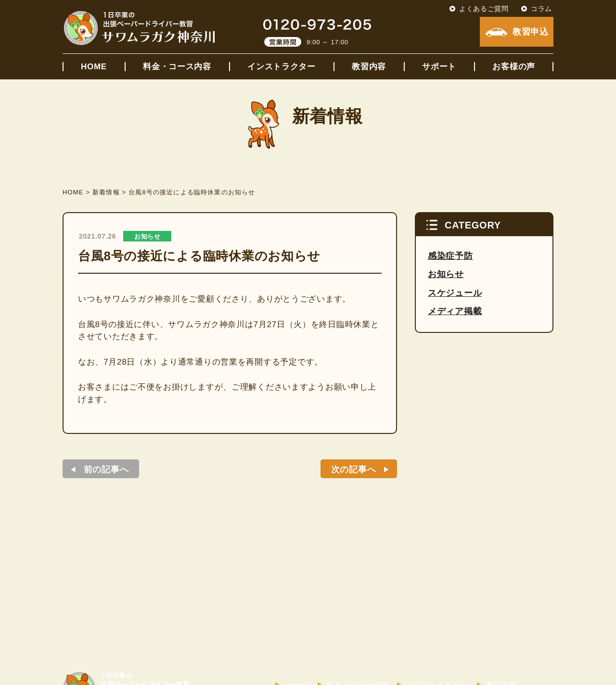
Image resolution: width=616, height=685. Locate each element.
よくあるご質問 (484, 9)
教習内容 (369, 67)
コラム (541, 9)
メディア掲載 (455, 311)
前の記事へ (106, 469)
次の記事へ (354, 469)
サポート (439, 67)
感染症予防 (450, 256)
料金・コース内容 (177, 67)
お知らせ (148, 236)
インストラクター (282, 67)
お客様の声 (514, 67)
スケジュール (455, 293)
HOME (94, 67)
